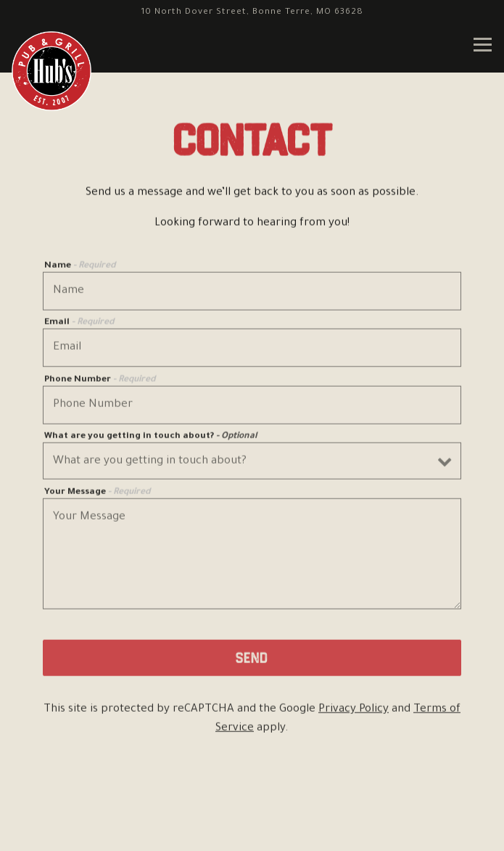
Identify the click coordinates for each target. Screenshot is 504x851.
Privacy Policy (354, 711)
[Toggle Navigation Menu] (483, 45)
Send (252, 659)
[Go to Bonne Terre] (252, 12)
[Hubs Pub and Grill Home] (51, 71)
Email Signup (252, 830)
